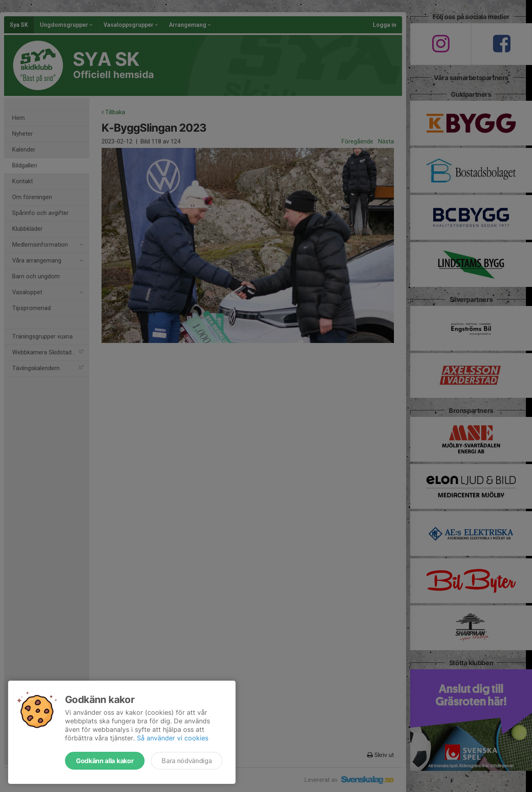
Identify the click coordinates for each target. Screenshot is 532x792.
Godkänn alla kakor (105, 761)
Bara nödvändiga (187, 761)
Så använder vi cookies (173, 738)
